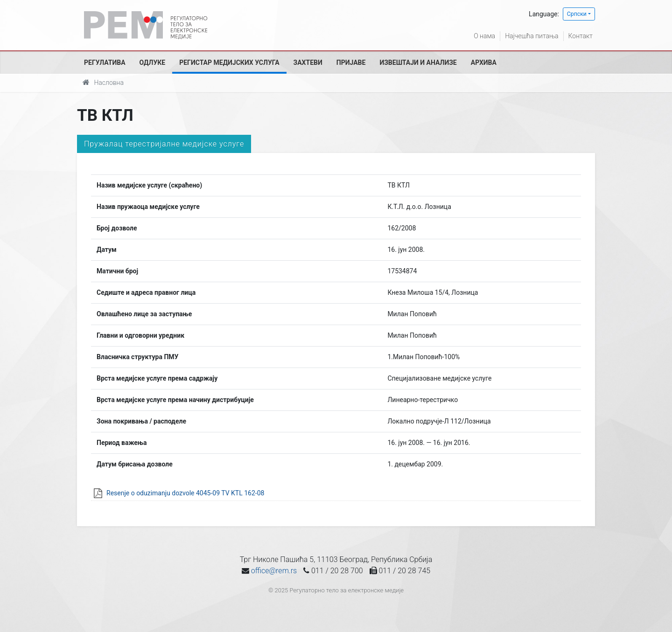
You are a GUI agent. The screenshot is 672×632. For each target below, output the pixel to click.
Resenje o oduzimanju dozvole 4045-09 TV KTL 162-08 (185, 493)
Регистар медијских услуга (229, 63)
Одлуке (153, 63)
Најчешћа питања (532, 36)
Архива (484, 63)
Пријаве (351, 63)
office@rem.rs (274, 571)
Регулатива (105, 63)
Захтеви (308, 63)
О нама (484, 36)
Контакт (581, 36)
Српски (577, 14)
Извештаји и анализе (418, 63)
